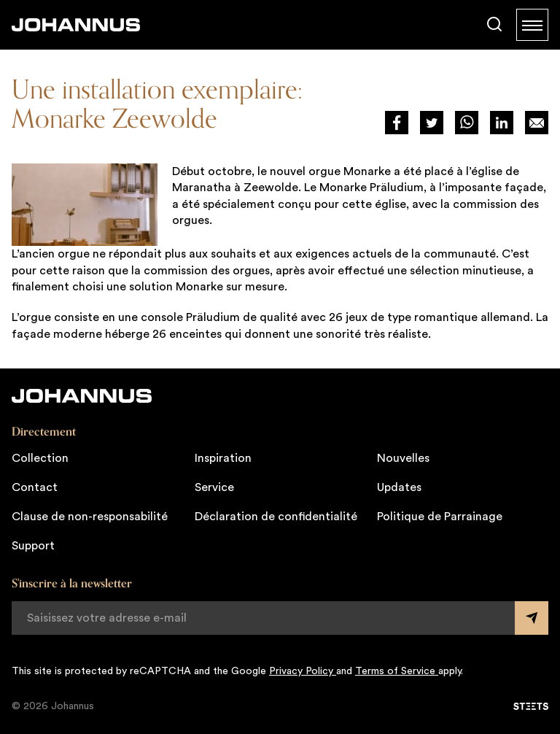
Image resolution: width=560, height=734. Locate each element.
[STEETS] (531, 706)
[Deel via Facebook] (397, 123)
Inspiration (223, 458)
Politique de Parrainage (440, 517)
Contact (35, 487)
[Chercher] (494, 25)
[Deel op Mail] (537, 123)
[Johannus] (76, 25)
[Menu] (532, 25)
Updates (399, 487)
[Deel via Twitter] (432, 123)
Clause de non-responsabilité (90, 517)
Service (214, 487)
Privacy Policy (303, 671)
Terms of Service (397, 671)
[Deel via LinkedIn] (502, 123)
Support (33, 546)
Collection (40, 458)
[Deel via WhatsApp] (467, 123)
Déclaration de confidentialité (276, 517)
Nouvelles (403, 458)
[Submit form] (532, 618)
